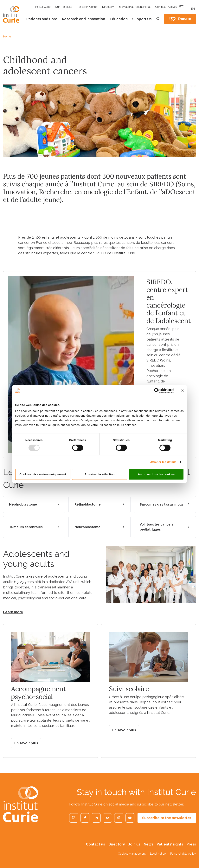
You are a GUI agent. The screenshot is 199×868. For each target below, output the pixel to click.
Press (191, 844)
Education (119, 19)
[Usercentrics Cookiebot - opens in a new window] (157, 391)
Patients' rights (170, 844)
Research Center (87, 7)
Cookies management (132, 854)
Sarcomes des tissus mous (162, 504)
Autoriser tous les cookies (156, 474)
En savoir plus (26, 743)
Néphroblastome (23, 504)
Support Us (142, 19)
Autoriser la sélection (100, 474)
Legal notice (158, 854)
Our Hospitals (64, 7)
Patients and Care (42, 19)
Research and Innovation (84, 19)
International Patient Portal (135, 7)
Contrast (166, 7)
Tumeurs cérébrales (26, 527)
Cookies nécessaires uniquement (43, 474)
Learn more (13, 612)
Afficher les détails (163, 462)
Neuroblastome (87, 527)
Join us (134, 844)
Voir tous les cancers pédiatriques (157, 527)
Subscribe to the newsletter (167, 818)
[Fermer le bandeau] (183, 391)
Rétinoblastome (88, 504)
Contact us (95, 844)
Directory (108, 7)
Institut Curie (43, 7)
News (148, 844)
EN (193, 9)
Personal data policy (183, 854)
